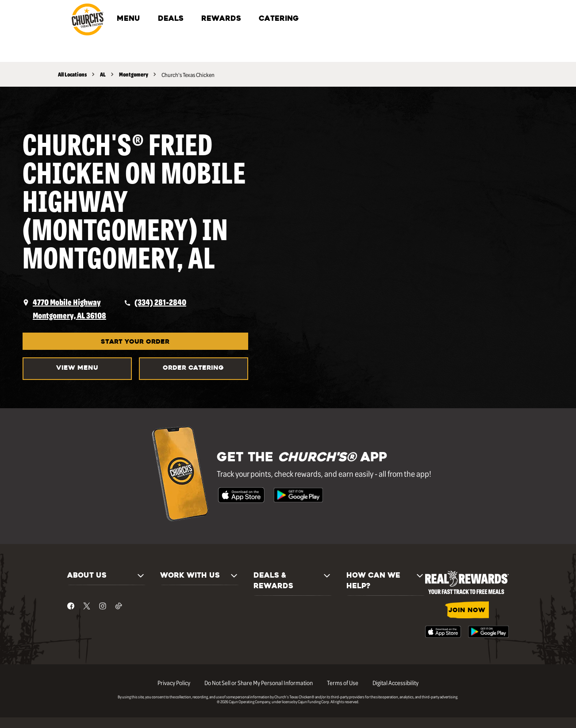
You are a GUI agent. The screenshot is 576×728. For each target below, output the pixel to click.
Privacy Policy (174, 682)
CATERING (279, 19)
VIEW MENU (77, 368)
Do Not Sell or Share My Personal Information (259, 682)
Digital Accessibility (396, 682)
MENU (129, 19)
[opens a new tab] (64, 309)
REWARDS (221, 19)
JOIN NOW (467, 611)
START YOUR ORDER (135, 342)
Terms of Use (343, 682)
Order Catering (193, 368)
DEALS (171, 19)
